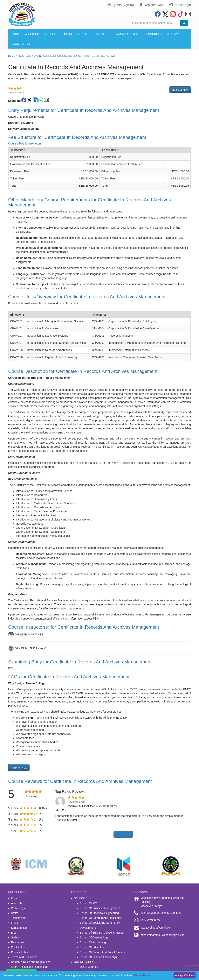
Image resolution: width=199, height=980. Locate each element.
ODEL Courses (66, 56)
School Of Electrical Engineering (99, 913)
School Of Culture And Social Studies (102, 952)
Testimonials (19, 918)
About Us (32, 34)
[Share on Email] (46, 100)
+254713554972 (172, 913)
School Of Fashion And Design (98, 957)
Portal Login (180, 5)
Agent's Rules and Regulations (30, 967)
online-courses (44, 56)
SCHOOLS (51, 34)
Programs (24, 56)
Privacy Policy (20, 952)
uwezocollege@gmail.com (156, 928)
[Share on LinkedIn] (35, 100)
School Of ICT (88, 903)
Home (17, 34)
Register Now (151, 5)
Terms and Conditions (24, 957)
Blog (137, 34)
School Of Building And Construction (102, 933)
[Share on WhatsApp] (41, 100)
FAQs (14, 923)
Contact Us (22, 44)
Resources (153, 34)
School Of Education (92, 947)
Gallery (172, 34)
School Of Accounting (93, 942)
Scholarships (118, 34)
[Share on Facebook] (24, 100)
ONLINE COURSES (76, 34)
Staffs (99, 34)
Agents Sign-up (121, 5)
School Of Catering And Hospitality (101, 918)
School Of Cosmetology (94, 937)
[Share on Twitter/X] (29, 100)
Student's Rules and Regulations (31, 962)
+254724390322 (150, 913)
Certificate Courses (92, 56)
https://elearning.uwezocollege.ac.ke (162, 935)
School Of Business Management (100, 908)
